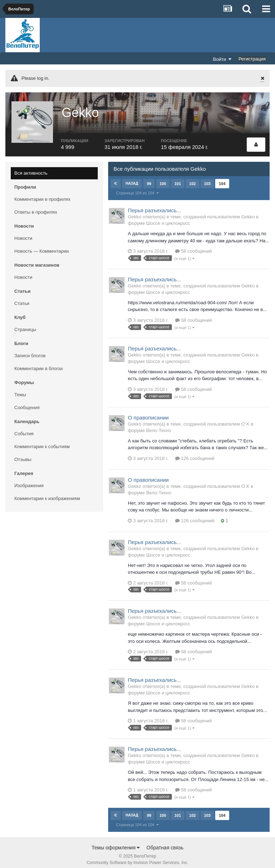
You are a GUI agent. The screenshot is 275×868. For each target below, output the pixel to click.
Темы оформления (116, 843)
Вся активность (31, 168)
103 (207, 179)
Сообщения (27, 403)
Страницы (25, 324)
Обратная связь (165, 843)
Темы (20, 390)
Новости (23, 233)
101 (177, 179)
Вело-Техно (159, 425)
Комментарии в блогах (39, 363)
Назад (132, 178)
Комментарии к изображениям (47, 493)
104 (222, 179)
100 (163, 179)
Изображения (29, 481)
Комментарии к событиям (42, 442)
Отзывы (23, 454)
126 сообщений (195, 453)
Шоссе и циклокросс (168, 218)
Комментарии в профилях (42, 194)
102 (192, 179)
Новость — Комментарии (42, 246)
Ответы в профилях (36, 207)
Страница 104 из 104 (137, 188)
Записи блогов (30, 351)
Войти (222, 59)
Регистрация (252, 59)
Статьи (22, 298)
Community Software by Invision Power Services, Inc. (137, 858)
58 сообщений (194, 246)
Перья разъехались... (155, 205)
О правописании (148, 413)
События (24, 429)
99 (149, 179)
